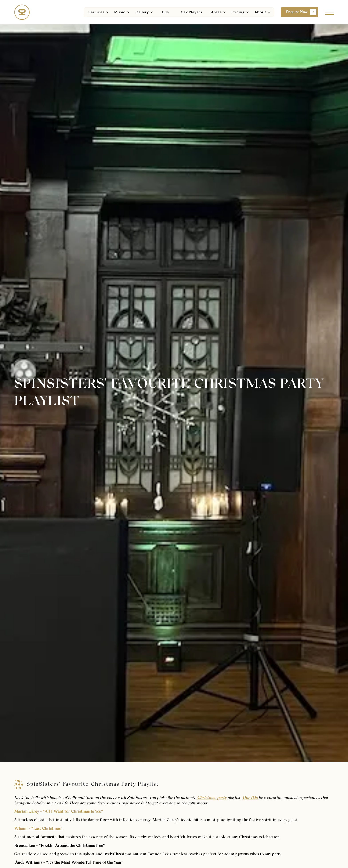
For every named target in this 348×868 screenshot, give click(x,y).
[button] (98, 12)
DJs (165, 12)
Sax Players (192, 12)
